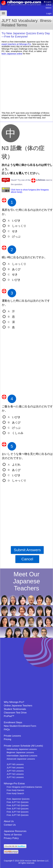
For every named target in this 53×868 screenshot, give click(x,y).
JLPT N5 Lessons (15, 764)
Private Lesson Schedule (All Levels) (23, 746)
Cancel (27, 559)
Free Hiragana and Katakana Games (24, 787)
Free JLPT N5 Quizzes (18, 815)
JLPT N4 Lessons (15, 768)
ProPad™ (9, 716)
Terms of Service (13, 835)
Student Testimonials (15, 709)
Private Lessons (12, 736)
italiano (49, 8)
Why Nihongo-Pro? (14, 702)
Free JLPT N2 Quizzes (18, 805)
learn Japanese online (12, 54)
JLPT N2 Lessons (15, 774)
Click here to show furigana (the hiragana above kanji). (30, 191)
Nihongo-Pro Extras (14, 784)
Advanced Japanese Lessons (21, 759)
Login (49, 13)
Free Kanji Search (15, 793)
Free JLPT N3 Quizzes (18, 809)
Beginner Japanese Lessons (20, 752)
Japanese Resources (15, 831)
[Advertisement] (26, 83)
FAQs (7, 729)
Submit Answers (27, 550)
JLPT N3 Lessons (15, 771)
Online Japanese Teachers (18, 706)
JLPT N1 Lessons (15, 777)
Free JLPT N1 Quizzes (18, 802)
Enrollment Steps (13, 722)
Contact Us (10, 825)
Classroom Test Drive (15, 713)
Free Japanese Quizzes (18, 799)
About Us (9, 821)
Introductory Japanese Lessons (22, 749)
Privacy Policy (11, 838)
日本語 (49, 5)
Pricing (7, 739)
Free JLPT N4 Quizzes (18, 812)
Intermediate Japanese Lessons (22, 756)
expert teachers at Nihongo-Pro (16, 44)
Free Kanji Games (15, 790)
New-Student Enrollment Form (20, 726)
